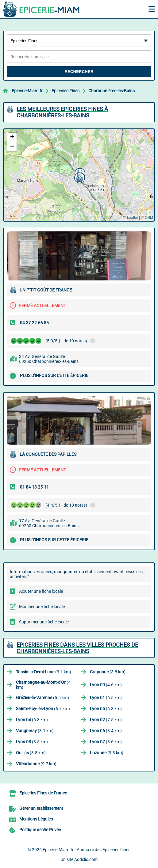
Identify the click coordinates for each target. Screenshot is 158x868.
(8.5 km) (32, 742)
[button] (79, 177)
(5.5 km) (42, 698)
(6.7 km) (43, 709)
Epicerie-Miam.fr (27, 91)
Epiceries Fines (66, 91)
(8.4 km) (106, 731)
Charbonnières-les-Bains (112, 91)
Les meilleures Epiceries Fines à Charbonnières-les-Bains (62, 112)
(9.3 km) (107, 753)
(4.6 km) (106, 685)
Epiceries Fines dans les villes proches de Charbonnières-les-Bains (77, 648)
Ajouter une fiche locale (41, 591)
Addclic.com (86, 859)
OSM (149, 218)
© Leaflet (130, 218)
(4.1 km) (45, 685)
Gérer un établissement (41, 808)
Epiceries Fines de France (43, 793)
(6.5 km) (106, 698)
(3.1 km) (44, 672)
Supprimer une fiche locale (44, 622)
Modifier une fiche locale (42, 607)
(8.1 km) (35, 731)
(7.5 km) (106, 720)
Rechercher (79, 72)
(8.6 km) (106, 742)
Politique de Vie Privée (40, 830)
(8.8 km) (31, 753)
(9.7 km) (36, 764)
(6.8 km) (106, 709)
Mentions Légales (36, 819)
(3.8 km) (108, 672)
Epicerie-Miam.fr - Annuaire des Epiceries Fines (87, 850)
